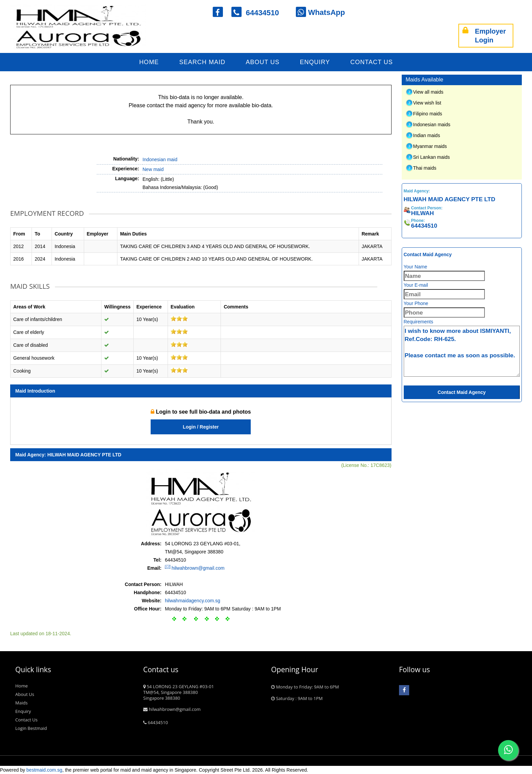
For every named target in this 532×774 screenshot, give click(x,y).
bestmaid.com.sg (44, 770)
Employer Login (484, 36)
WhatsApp (320, 12)
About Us (263, 62)
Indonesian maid (160, 159)
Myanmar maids (430, 146)
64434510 (259, 13)
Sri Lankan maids (432, 157)
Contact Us (372, 62)
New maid (153, 169)
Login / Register (201, 427)
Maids (21, 703)
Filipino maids (428, 114)
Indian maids (427, 135)
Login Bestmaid (31, 728)
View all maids (428, 92)
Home (149, 62)
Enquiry (315, 62)
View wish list (427, 103)
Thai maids (425, 168)
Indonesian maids (432, 125)
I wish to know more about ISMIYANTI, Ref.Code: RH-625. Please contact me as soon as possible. (462, 351)
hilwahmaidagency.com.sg (193, 601)
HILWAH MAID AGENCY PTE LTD (84, 455)
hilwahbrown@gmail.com (198, 568)
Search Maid (202, 62)
